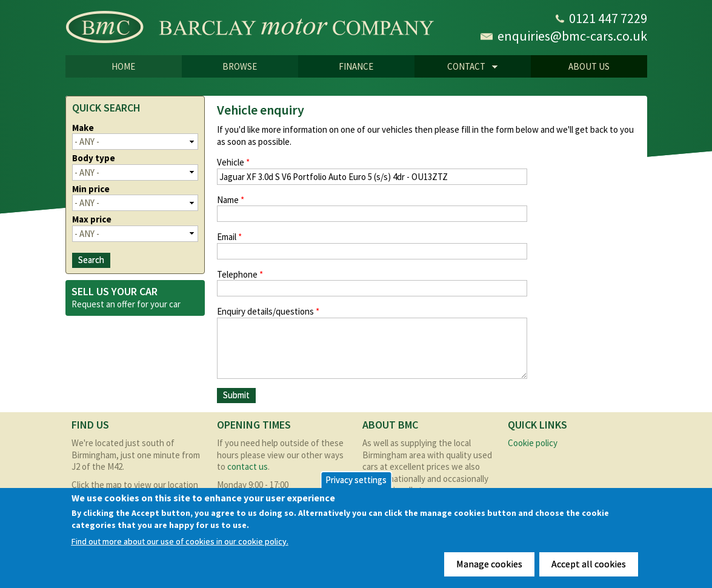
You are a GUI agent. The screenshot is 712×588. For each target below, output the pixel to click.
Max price (92, 219)
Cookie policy (533, 443)
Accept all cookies (589, 564)
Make (83, 128)
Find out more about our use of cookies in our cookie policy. (180, 542)
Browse (240, 66)
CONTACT (456, 67)
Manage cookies (489, 564)
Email (229, 237)
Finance (356, 66)
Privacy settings (356, 480)
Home (123, 66)
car (175, 304)
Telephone (240, 274)
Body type (94, 158)
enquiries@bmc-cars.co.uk (572, 36)
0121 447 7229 (608, 18)
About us (589, 66)
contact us (248, 466)
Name (231, 200)
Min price (91, 189)
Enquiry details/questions (268, 311)
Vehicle (233, 162)
